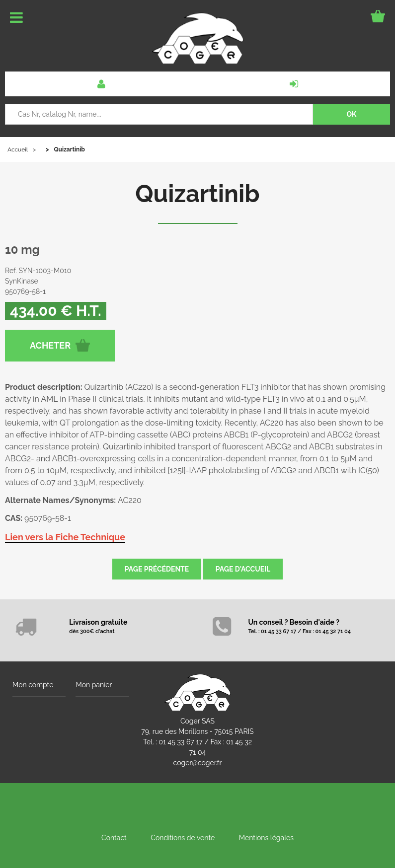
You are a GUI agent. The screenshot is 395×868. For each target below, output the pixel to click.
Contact (114, 838)
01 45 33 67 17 (180, 742)
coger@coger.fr (198, 763)
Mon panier (94, 685)
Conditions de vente (183, 838)
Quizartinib (197, 194)
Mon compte (33, 685)
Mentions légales (266, 838)
